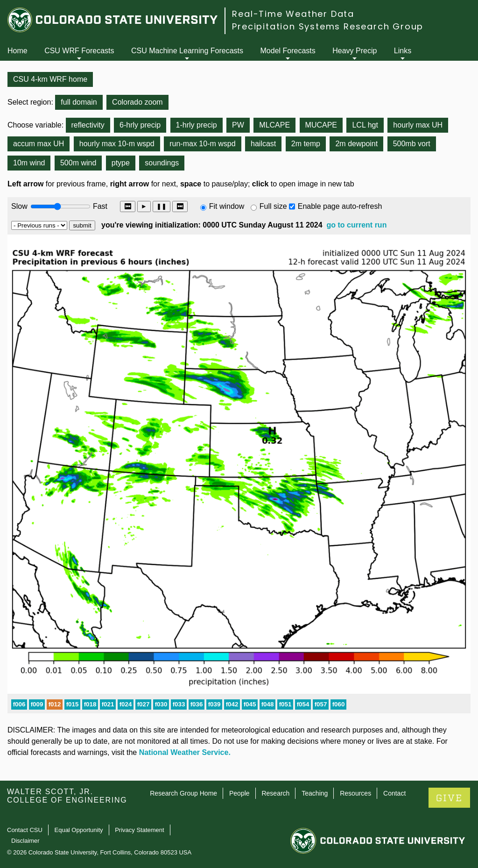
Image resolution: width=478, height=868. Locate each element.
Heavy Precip (355, 51)
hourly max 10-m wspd (117, 144)
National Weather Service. (185, 752)
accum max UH (39, 144)
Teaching (315, 793)
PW (238, 125)
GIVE (449, 798)
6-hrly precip (140, 125)
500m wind (78, 163)
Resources (355, 793)
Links (403, 51)
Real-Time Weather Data (293, 14)
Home (18, 51)
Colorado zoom (137, 102)
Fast (99, 206)
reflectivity (88, 125)
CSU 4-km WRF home (50, 79)
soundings (162, 163)
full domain (79, 102)
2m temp (306, 144)
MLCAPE (274, 125)
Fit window (227, 206)
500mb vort (412, 144)
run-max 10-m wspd (202, 144)
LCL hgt (365, 125)
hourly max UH (418, 125)
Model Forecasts (288, 51)
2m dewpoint (356, 144)
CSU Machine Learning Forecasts (187, 51)
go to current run (357, 225)
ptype (121, 163)
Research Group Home (183, 793)
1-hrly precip (197, 125)
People (239, 793)
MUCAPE (321, 125)
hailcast (263, 144)
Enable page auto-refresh (340, 206)
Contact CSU (25, 830)
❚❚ (162, 206)
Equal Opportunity (79, 830)
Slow (19, 206)
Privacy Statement (140, 830)
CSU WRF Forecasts (79, 51)
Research (275, 793)
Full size (273, 206)
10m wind (29, 163)
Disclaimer (25, 841)
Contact (394, 793)
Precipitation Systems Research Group (328, 26)
